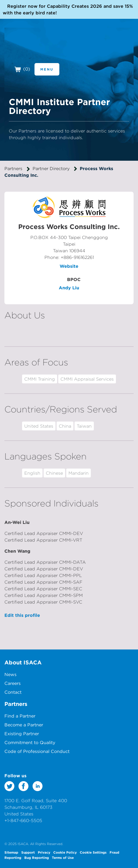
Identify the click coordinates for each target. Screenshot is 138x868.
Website (69, 266)
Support (28, 852)
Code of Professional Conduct (37, 751)
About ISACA (23, 662)
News (10, 674)
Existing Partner (22, 734)
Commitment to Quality (30, 742)
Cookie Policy (65, 852)
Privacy (44, 852)
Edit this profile (22, 615)
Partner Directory (51, 168)
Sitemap (11, 852)
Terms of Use (63, 857)
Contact (13, 692)
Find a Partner (20, 716)
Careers (13, 683)
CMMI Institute (36, 48)
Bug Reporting (37, 857)
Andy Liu (69, 288)
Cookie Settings (93, 852)
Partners (13, 168)
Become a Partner (24, 725)
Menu (47, 69)
